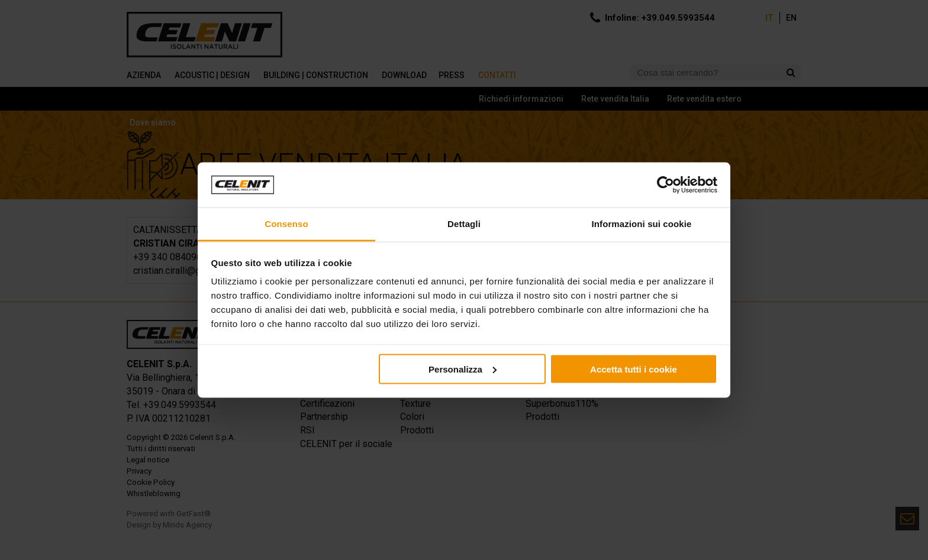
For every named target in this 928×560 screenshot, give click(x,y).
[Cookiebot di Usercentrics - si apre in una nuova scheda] (666, 185)
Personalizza (463, 369)
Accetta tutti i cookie (634, 369)
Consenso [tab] (286, 224)
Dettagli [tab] (464, 224)
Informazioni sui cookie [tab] (642, 224)
